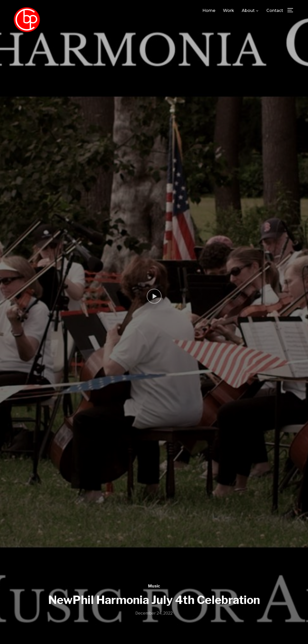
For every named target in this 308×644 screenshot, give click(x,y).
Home (209, 11)
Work (229, 11)
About (248, 11)
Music (154, 586)
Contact (275, 11)
